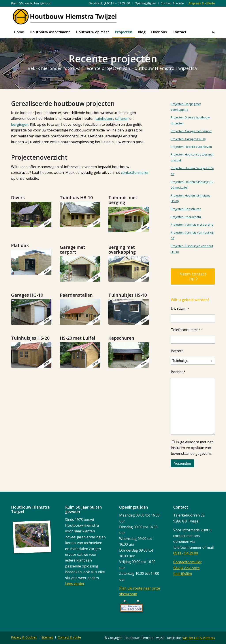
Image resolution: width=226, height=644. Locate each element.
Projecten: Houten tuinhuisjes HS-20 (191, 198)
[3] (129, 219)
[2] (80, 214)
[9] (80, 312)
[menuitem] (109, 3)
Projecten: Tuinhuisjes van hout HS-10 (192, 249)
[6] (129, 269)
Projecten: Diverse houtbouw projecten (190, 120)
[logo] (65, 17)
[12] (80, 355)
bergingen (20, 124)
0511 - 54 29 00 (186, 553)
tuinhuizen (104, 118)
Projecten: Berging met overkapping (186, 107)
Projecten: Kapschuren (186, 209)
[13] (129, 355)
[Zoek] (212, 32)
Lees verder (75, 584)
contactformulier (135, 172)
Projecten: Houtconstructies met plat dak (192, 157)
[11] (31, 355)
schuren (122, 118)
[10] (129, 312)
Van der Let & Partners (199, 638)
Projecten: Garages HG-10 (188, 139)
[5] (80, 269)
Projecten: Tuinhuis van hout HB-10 (193, 235)
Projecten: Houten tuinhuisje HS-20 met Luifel (192, 185)
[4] (31, 262)
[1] (31, 214)
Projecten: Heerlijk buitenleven (191, 147)
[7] (31, 312)
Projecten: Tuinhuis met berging (192, 225)
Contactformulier (187, 562)
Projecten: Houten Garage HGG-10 (192, 171)
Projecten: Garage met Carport (191, 131)
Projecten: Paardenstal (186, 217)
